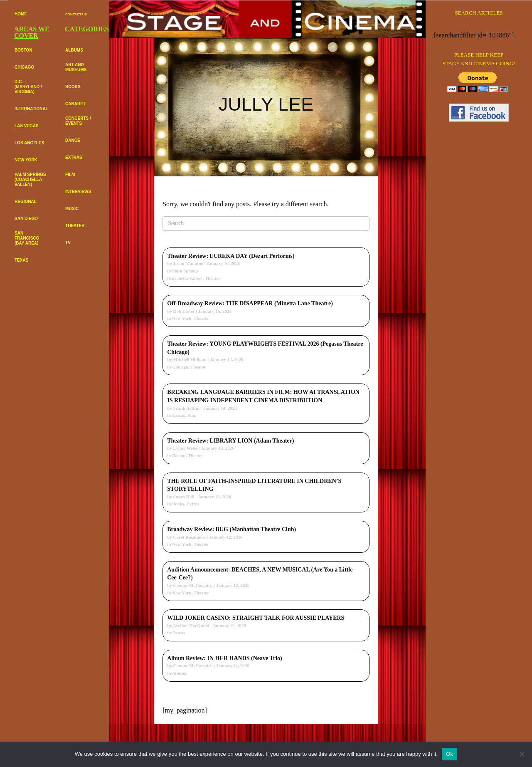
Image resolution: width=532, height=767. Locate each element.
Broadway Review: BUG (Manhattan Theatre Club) (232, 529)
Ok (449, 754)
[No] (522, 754)
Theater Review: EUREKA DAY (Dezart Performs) (231, 256)
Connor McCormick (193, 585)
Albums (180, 673)
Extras (179, 415)
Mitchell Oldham (190, 359)
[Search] (266, 224)
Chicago (180, 367)
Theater (213, 278)
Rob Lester (184, 311)
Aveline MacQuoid (191, 626)
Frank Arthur (187, 408)
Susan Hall (184, 497)
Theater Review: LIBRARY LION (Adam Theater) (230, 441)
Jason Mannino (188, 263)
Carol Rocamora (190, 537)
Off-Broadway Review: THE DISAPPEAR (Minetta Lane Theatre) (250, 303)
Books (178, 504)
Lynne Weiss (186, 448)
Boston (179, 455)
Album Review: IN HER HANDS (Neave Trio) (224, 658)
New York (182, 318)
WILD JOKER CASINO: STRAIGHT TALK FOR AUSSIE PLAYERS (256, 618)
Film (192, 415)
